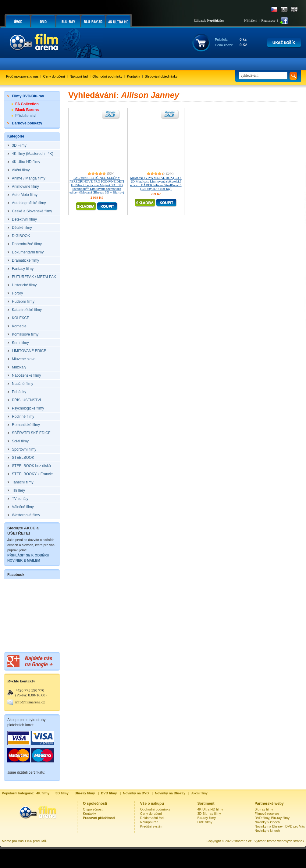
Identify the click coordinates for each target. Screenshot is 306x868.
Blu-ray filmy (207, 818)
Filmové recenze (267, 814)
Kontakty (134, 76)
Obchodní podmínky (107, 76)
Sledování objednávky (161, 76)
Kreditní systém (152, 826)
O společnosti (93, 809)
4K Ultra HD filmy (210, 809)
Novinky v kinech (267, 822)
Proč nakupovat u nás (22, 76)
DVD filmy (205, 822)
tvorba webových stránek (286, 841)
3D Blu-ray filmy (209, 814)
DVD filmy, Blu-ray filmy (272, 818)
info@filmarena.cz (30, 702)
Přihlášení (251, 20)
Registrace (268, 20)
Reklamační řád (152, 818)
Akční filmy (199, 793)
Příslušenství (26, 116)
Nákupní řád (79, 76)
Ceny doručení (54, 76)
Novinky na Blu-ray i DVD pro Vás (280, 826)
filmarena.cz (242, 841)
